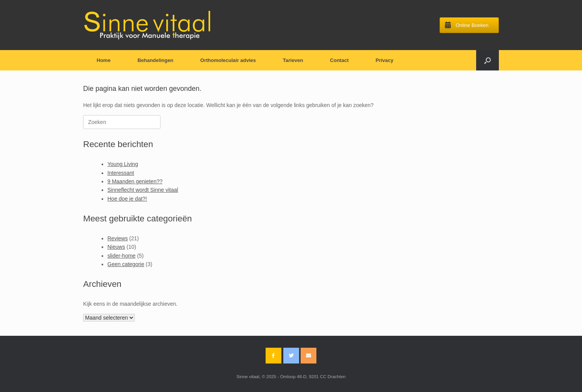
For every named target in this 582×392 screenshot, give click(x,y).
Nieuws (116, 247)
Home (104, 60)
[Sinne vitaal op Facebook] (273, 356)
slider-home (121, 256)
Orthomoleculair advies (228, 60)
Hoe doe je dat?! (127, 199)
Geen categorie (126, 264)
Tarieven (293, 60)
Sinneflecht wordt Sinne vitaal (143, 190)
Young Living (123, 164)
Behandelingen (155, 60)
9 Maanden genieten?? (135, 181)
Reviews (118, 238)
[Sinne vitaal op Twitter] (291, 356)
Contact (339, 60)
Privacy (385, 60)
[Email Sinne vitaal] (309, 356)
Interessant (121, 173)
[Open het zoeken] (488, 60)
